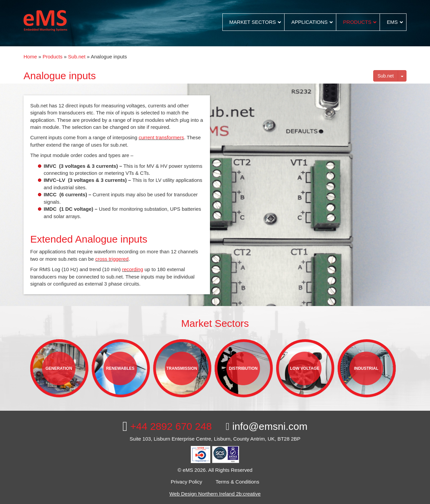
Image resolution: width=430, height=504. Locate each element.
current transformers (161, 137)
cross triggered (112, 259)
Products (53, 57)
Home (30, 57)
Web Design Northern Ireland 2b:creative (215, 494)
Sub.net (77, 57)
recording (133, 269)
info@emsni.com (267, 426)
